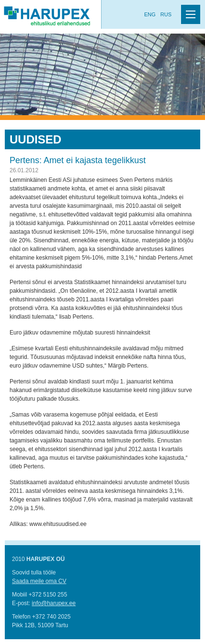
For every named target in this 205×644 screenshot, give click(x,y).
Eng (150, 14)
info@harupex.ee (54, 603)
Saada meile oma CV (39, 581)
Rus (166, 14)
